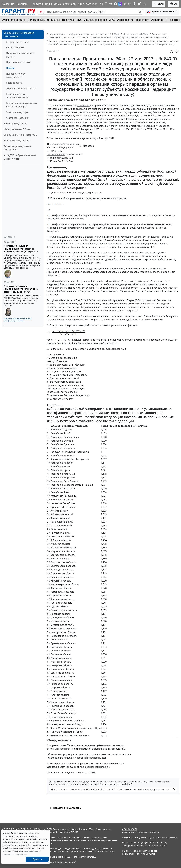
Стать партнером (89, 4)
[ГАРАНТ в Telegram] (125, 4)
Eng (174, 4)
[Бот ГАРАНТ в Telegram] (130, 4)
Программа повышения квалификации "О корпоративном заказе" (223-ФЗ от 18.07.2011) (21, 289)
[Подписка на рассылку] (101, 4)
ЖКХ (112, 20)
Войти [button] (159, 4)
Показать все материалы (65, 808)
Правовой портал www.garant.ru (16, 75)
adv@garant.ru (129, 846)
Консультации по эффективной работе (18, 96)
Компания (8, 4)
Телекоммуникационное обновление (17, 148)
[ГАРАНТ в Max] (120, 4)
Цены (48, 4)
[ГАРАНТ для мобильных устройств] (106, 4)
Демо (57, 4)
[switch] (42, 12)
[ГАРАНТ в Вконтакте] (111, 4)
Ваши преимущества (15, 124)
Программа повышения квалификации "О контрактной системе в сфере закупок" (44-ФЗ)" (21, 249)
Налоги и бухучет (38, 20)
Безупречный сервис (18, 42)
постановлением (56, 154)
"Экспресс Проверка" (18, 118)
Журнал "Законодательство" (22, 88)
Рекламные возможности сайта (152, 846)
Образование (125, 20)
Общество (157, 20)
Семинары (70, 4)
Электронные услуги (17, 112)
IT (167, 20)
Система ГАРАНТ (15, 48)
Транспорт (142, 20)
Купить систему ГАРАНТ (17, 141)
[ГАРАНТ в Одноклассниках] (135, 4)
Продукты (37, 4)
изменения (83, 105)
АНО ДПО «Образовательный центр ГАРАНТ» (20, 157)
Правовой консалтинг (18, 62)
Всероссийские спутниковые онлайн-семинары (22, 105)
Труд (79, 20)
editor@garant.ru (170, 837)
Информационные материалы (21, 135)
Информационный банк (17, 129)
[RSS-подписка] (144, 4)
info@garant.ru (88, 857)
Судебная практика (14, 20)
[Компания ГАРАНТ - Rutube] (139, 4)
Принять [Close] (37, 859)
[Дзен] (115, 4)
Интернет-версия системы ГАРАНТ (21, 55)
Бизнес (56, 20)
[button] (162, 12)
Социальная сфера (95, 20)
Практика (68, 20)
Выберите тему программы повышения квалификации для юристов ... (18, 320)
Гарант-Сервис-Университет (62, 862)
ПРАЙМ (10, 68)
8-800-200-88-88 (130, 829)
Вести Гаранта (14, 83)
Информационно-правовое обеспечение (19, 35)
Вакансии (22, 4)
